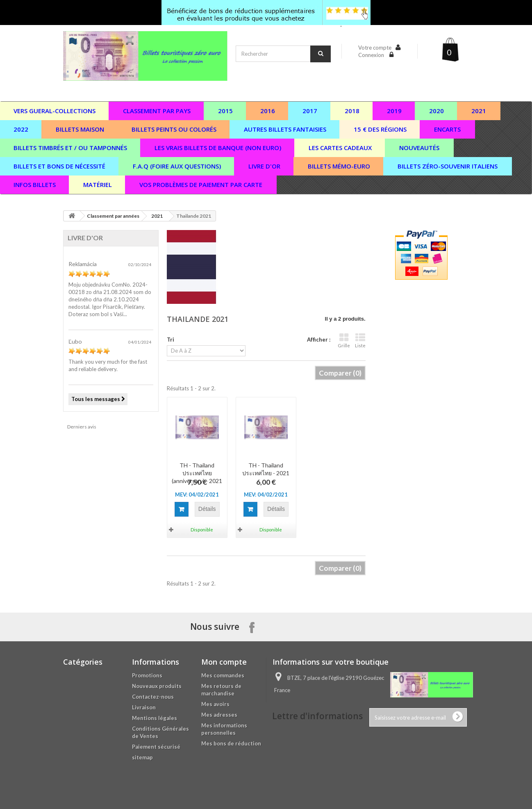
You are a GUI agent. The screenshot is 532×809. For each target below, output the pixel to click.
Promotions (147, 675)
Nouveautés (419, 148)
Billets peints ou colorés (174, 129)
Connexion (372, 55)
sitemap (142, 757)
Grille (344, 341)
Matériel (98, 185)
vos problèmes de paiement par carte (201, 185)
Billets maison (80, 129)
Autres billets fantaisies (285, 129)
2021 (479, 111)
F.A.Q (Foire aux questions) (177, 166)
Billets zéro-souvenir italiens (448, 166)
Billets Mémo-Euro (339, 166)
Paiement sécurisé (156, 747)
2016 (268, 111)
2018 (352, 111)
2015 (225, 111)
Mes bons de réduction (231, 743)
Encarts (447, 129)
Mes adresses (219, 715)
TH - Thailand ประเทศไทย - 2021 (266, 469)
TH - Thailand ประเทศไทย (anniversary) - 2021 (197, 473)
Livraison (144, 707)
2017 (310, 111)
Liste (360, 341)
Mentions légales (155, 718)
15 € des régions (380, 129)
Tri (171, 340)
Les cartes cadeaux (340, 148)
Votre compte (375, 48)
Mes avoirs (215, 704)
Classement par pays (157, 111)
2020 (437, 111)
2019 (394, 111)
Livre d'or (264, 166)
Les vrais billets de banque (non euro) (218, 148)
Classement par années (113, 216)
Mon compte (224, 662)
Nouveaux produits (157, 686)
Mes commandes (223, 675)
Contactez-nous (153, 697)
